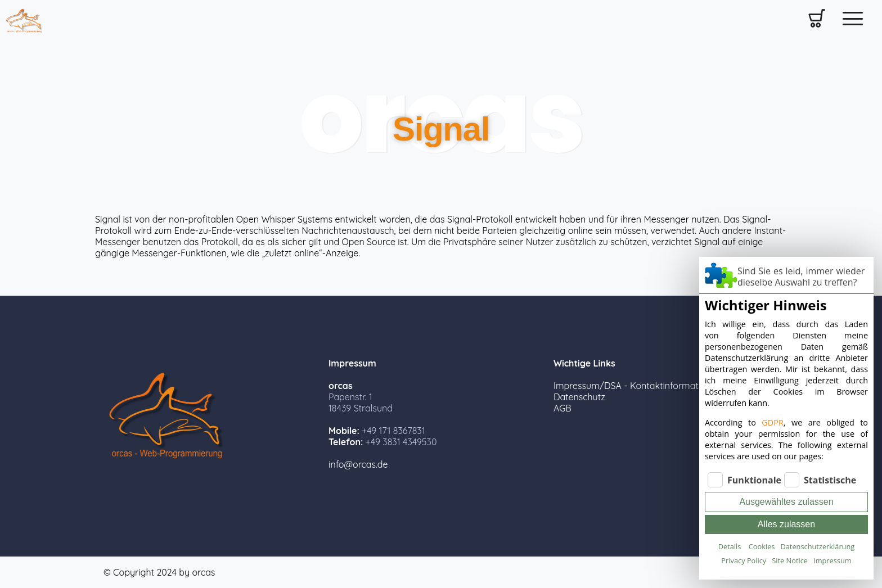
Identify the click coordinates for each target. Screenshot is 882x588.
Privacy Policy (744, 560)
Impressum (832, 560)
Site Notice (790, 560)
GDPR (772, 422)
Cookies (762, 546)
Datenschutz (579, 397)
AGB (562, 408)
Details (730, 546)
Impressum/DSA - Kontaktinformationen (638, 386)
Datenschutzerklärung (817, 546)
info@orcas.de (358, 464)
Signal (441, 129)
